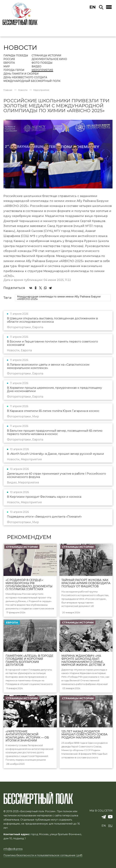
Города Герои (14, 70)
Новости (23, 90)
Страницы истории (46, 56)
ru (110, 826)
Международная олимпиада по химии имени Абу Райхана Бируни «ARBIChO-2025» (59, 298)
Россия (9, 59)
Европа (9, 63)
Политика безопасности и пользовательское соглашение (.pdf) (43, 855)
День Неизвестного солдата (25, 78)
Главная (8, 90)
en (93, 7)
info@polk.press (13, 849)
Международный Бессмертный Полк (32, 81)
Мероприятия (42, 70)
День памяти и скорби (21, 74)
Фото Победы (42, 63)
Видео (36, 67)
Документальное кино (49, 59)
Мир (7, 67)
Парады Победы (16, 56)
